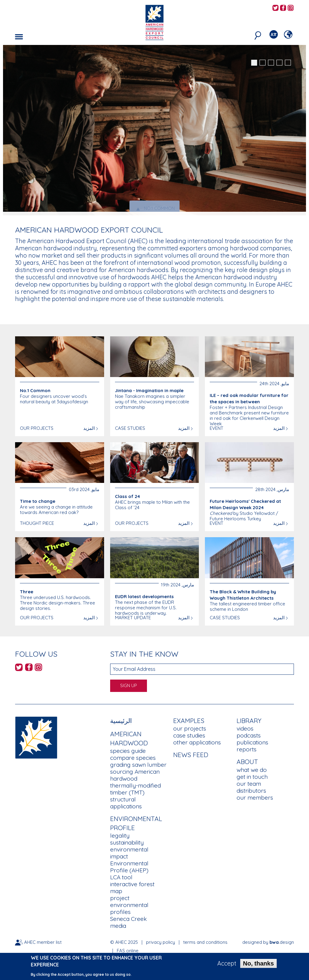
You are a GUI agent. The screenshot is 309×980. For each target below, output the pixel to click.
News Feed (191, 755)
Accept (227, 964)
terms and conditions (205, 942)
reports (247, 749)
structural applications (126, 803)
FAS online (128, 951)
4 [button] (279, 63)
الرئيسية (121, 721)
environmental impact (129, 853)
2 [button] (263, 63)
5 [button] (288, 63)
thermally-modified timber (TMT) (135, 789)
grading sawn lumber (138, 765)
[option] (154, 130)
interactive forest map (132, 888)
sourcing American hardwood (135, 775)
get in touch (252, 777)
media (118, 926)
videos (245, 728)
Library (249, 721)
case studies (189, 735)
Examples (189, 721)
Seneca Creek (128, 919)
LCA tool (121, 877)
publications (252, 742)
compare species (133, 758)
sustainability (127, 842)
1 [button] (254, 63)
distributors (251, 791)
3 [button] (271, 63)
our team (249, 784)
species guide (128, 751)
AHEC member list (43, 942)
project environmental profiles (129, 905)
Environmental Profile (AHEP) (129, 867)
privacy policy (161, 942)
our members (255, 798)
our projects (190, 728)
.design (282, 942)
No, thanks (258, 964)
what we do (252, 770)
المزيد (89, 428)
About (247, 762)
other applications (197, 742)
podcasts (249, 735)
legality (120, 836)
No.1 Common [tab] (155, 209)
